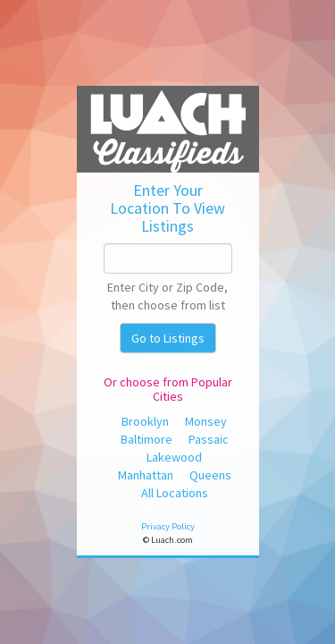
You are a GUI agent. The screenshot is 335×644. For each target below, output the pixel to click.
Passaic (209, 439)
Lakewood (174, 457)
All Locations (175, 493)
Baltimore (147, 439)
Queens (210, 475)
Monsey (206, 421)
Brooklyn (145, 421)
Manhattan (146, 475)
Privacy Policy (168, 526)
